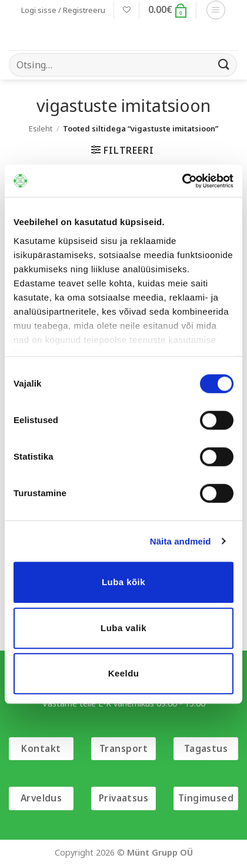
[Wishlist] (127, 10)
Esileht (41, 128)
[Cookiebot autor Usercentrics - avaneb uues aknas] (182, 181)
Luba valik (123, 628)
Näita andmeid (181, 541)
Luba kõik (123, 582)
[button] (63, 10)
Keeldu (124, 673)
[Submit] (224, 65)
